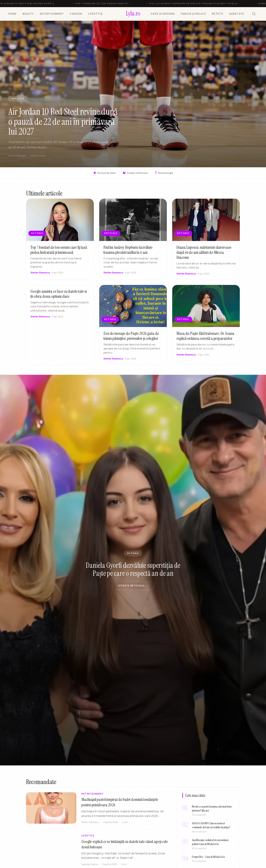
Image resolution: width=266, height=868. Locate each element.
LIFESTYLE (96, 14)
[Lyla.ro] (133, 14)
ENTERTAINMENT (52, 14)
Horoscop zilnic (105, 173)
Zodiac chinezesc (135, 173)
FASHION (76, 14)
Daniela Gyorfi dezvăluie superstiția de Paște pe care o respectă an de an (133, 569)
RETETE (218, 14)
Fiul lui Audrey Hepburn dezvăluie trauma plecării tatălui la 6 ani (128, 251)
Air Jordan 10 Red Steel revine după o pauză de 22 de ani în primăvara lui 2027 (63, 122)
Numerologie (164, 173)
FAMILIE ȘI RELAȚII (193, 14)
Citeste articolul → (133, 586)
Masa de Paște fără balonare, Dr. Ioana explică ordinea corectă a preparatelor (205, 337)
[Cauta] (254, 14)
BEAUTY (28, 14)
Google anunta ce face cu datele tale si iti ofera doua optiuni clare (59, 295)
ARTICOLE (18, 99)
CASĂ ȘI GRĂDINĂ (163, 14)
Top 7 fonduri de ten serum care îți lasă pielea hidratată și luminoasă (59, 251)
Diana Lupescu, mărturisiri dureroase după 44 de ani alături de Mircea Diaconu (204, 253)
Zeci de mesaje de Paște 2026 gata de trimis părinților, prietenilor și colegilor (131, 337)
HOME (13, 14)
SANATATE (237, 14)
